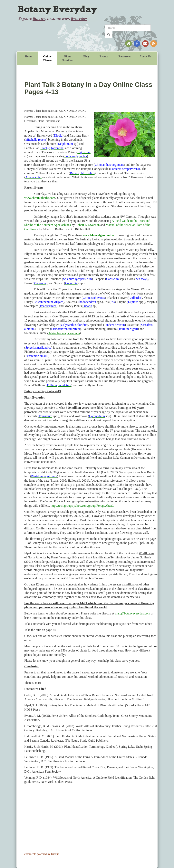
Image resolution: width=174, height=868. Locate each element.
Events (104, 56)
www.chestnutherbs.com (40, 198)
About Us (145, 56)
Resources (125, 56)
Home (29, 56)
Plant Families (68, 58)
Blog (86, 56)
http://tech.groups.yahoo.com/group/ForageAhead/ (82, 506)
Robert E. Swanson (87, 225)
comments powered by (42, 854)
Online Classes (47, 58)
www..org (100, 235)
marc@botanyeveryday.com (133, 613)
